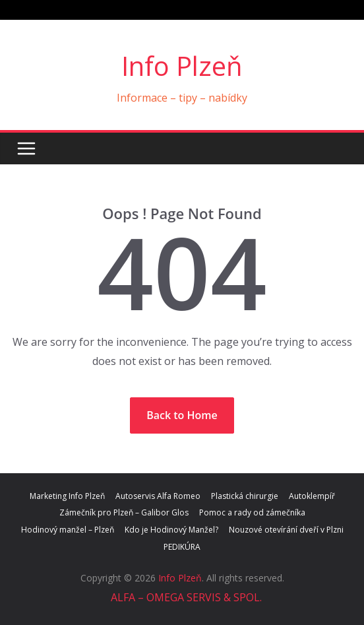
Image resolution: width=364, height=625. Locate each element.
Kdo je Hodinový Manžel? (171, 530)
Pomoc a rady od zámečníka (252, 512)
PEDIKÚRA (182, 547)
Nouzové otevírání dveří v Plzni (286, 530)
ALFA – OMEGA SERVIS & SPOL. (185, 597)
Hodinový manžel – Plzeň (68, 530)
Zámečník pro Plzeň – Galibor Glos (124, 512)
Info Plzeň (182, 66)
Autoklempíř (312, 496)
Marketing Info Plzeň (67, 496)
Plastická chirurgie (245, 496)
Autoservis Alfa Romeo (158, 496)
